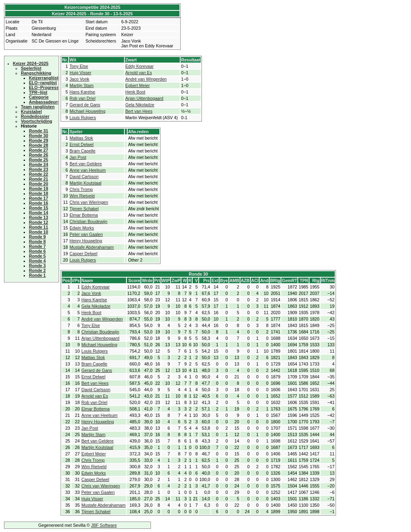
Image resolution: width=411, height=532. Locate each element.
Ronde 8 (37, 242)
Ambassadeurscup (48, 102)
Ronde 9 (37, 237)
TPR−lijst (38, 92)
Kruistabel (31, 112)
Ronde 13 (39, 217)
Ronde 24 (39, 164)
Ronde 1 (37, 275)
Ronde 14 (39, 213)
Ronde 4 (37, 261)
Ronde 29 (39, 140)
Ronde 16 (39, 203)
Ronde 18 (39, 193)
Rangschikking (36, 73)
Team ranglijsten (38, 107)
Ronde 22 (39, 174)
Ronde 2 (37, 270)
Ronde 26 (39, 155)
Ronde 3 (37, 266)
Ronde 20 (39, 184)
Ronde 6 (37, 251)
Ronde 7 (37, 246)
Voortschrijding (37, 121)
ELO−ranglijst (43, 83)
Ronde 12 (39, 222)
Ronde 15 (39, 208)
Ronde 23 (39, 169)
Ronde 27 (39, 150)
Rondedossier (35, 116)
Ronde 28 (39, 145)
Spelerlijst (31, 68)
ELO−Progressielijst (49, 87)
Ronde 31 (39, 131)
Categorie (39, 97)
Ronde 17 (39, 198)
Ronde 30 (39, 136)
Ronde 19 (39, 189)
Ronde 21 (39, 179)
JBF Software (104, 525)
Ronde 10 (39, 232)
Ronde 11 (39, 227)
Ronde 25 (39, 160)
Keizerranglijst (44, 78)
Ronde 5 (37, 256)
